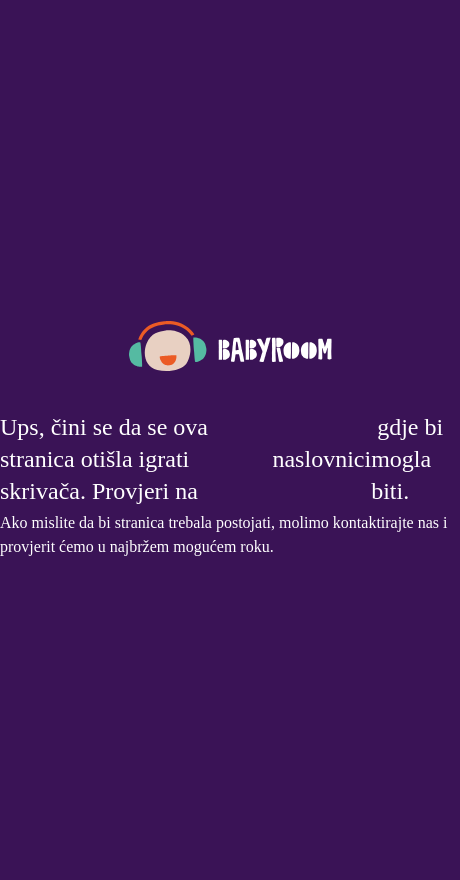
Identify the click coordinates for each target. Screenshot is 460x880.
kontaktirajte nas (386, 522)
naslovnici (321, 459)
